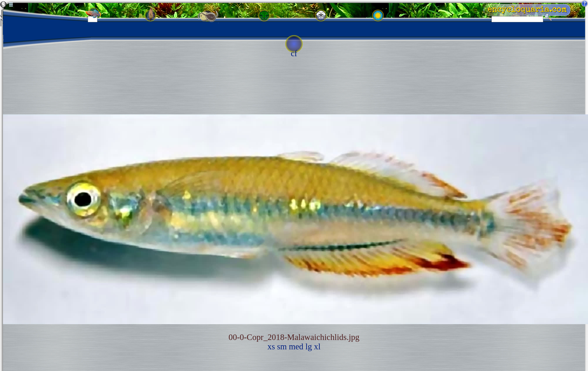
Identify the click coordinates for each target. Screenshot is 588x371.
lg (309, 347)
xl (317, 347)
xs (271, 347)
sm (282, 347)
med (296, 347)
